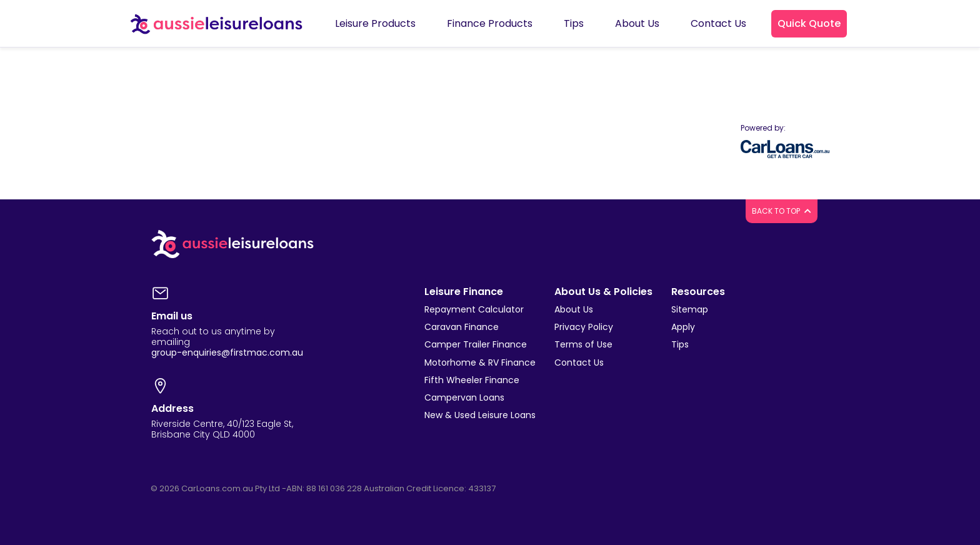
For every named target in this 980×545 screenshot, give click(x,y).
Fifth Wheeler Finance (472, 380)
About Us (574, 309)
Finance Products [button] (490, 23)
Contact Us (579, 362)
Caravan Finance (462, 327)
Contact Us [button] (718, 23)
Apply (683, 327)
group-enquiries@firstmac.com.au (227, 352)
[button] (809, 24)
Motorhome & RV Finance (480, 362)
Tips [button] (574, 23)
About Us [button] (637, 23)
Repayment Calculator (474, 309)
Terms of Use (583, 344)
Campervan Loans (464, 397)
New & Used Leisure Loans (480, 415)
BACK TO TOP (782, 211)
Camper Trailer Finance (476, 344)
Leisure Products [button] (375, 23)
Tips (680, 344)
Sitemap (690, 309)
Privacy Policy (584, 327)
